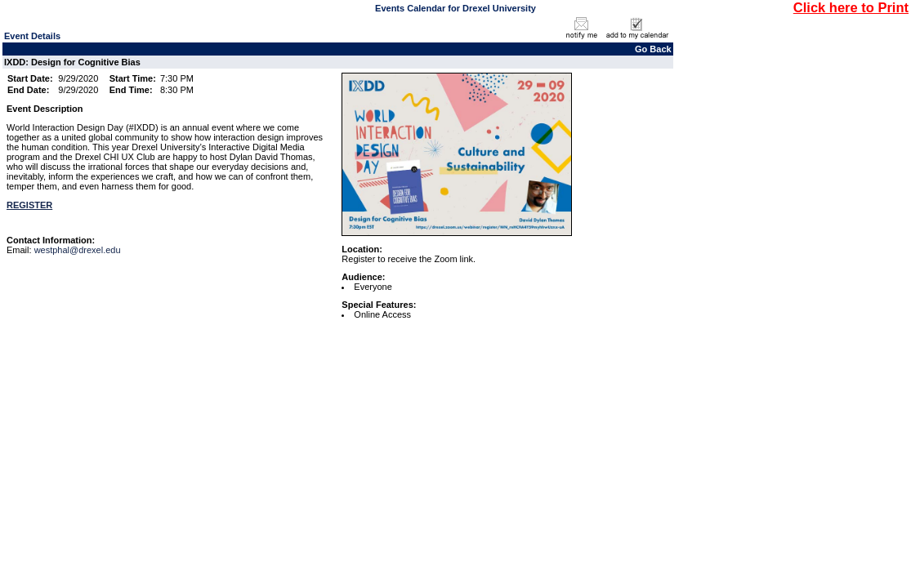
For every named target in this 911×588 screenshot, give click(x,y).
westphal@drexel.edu (78, 250)
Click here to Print (851, 7)
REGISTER (29, 205)
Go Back (653, 49)
